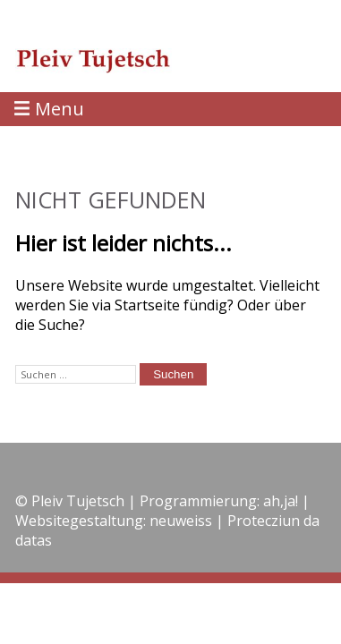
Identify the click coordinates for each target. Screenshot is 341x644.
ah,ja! (281, 501)
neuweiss (181, 521)
